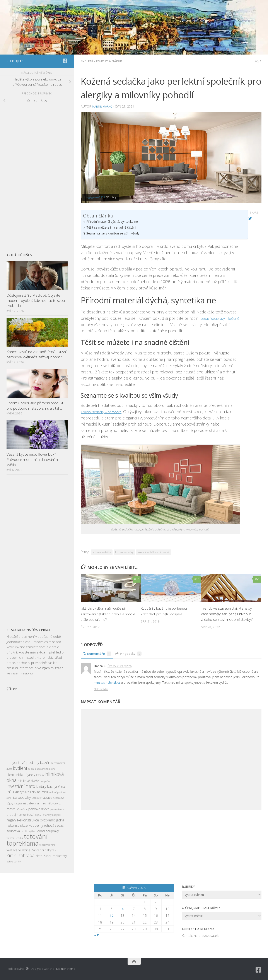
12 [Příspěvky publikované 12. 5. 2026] (112, 915)
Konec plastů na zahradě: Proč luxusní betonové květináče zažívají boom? (37, 354)
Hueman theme (65, 969)
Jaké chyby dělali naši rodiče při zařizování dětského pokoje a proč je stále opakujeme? (108, 614)
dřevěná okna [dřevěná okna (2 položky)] (49, 769)
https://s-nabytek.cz (108, 682)
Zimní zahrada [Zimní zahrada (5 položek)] (21, 855)
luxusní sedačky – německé (105, 411)
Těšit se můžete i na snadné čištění (115, 228)
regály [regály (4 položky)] (11, 820)
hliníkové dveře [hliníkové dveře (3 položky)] (28, 781)
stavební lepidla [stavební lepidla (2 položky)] (15, 838)
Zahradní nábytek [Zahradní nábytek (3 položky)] (44, 850)
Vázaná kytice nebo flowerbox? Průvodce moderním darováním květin (32, 459)
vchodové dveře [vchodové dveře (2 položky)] (47, 845)
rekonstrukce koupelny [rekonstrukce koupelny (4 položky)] (25, 825)
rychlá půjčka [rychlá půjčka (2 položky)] (28, 831)
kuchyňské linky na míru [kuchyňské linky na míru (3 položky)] (31, 792)
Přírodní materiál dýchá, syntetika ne (116, 222)
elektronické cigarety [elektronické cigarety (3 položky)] (21, 775)
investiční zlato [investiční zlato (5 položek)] (21, 786)
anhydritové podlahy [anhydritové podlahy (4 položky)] (23, 762)
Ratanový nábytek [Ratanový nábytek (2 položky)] (51, 815)
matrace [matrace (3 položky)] (46, 798)
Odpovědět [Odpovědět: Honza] (101, 689)
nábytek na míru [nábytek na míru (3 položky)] (35, 803)
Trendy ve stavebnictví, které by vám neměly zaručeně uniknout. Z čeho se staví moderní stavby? (227, 614)
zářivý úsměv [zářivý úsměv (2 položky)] (14, 862)
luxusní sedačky (124, 552)
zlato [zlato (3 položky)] (39, 856)
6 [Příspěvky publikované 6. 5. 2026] (123, 909)
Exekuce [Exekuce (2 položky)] (40, 775)
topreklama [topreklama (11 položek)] (22, 843)
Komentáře (98, 653)
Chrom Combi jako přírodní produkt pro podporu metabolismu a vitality (35, 406)
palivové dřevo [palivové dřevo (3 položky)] (39, 809)
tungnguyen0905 (95, 197)
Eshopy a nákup (112, 61)
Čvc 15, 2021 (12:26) (120, 666)
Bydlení (88, 61)
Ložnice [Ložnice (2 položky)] (36, 798)
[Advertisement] (37, 176)
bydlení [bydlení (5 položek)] (20, 768)
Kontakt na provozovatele (201, 936)
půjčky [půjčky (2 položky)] (38, 815)
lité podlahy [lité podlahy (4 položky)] (22, 797)
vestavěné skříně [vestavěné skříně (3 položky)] (18, 850)
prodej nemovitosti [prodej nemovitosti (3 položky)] (20, 815)
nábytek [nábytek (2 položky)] (18, 804)
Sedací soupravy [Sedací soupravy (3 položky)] (47, 831)
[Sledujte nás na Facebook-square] (65, 61)
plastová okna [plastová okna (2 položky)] (57, 809)
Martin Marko (104, 106)
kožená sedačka (102, 552)
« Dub (99, 935)
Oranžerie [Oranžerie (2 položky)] (22, 809)
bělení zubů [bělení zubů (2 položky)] (34, 769)
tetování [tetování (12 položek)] (36, 836)
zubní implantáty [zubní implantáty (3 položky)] (55, 856)
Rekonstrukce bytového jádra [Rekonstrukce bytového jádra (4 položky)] (41, 820)
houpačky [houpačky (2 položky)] (45, 781)
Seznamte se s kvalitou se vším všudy (117, 234)
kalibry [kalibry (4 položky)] (41, 786)
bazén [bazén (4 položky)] (45, 762)
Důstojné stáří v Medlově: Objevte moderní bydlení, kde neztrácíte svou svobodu (36, 300)
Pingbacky (132, 653)
